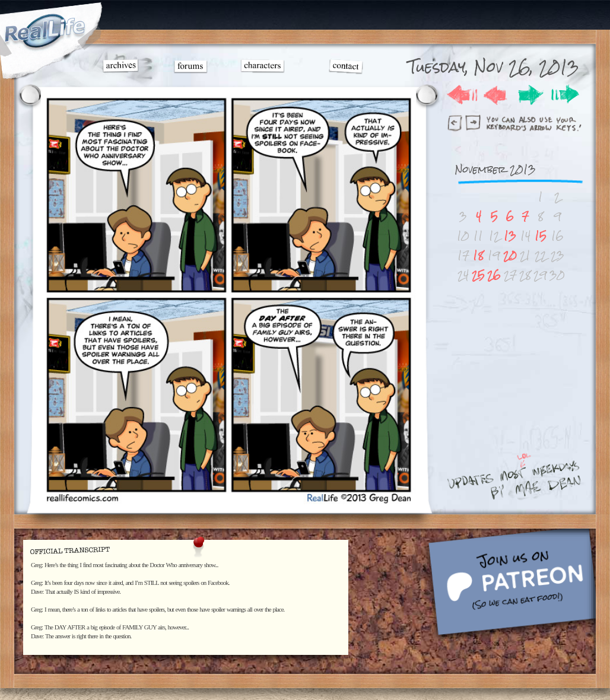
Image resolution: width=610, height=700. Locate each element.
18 (478, 255)
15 (541, 236)
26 (494, 275)
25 (478, 275)
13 (510, 236)
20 (510, 255)
